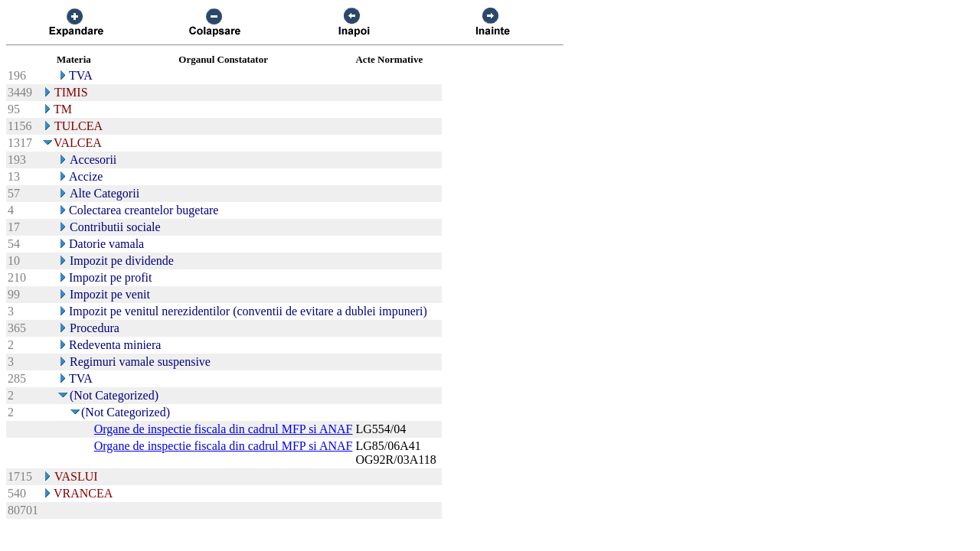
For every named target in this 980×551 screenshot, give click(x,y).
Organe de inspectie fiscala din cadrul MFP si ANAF (224, 429)
